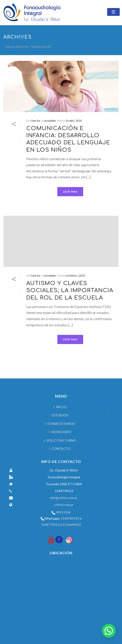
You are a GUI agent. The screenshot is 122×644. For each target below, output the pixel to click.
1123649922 (72, 525)
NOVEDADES (60, 432)
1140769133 (70, 518)
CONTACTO (60, 449)
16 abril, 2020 (74, 121)
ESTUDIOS (60, 415)
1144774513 (50, 525)
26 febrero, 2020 (75, 276)
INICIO (60, 407)
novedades (50, 121)
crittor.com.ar (64, 505)
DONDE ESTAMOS (60, 424)
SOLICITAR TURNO (60, 440)
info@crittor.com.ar (64, 498)
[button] (109, 631)
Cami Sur (36, 121)
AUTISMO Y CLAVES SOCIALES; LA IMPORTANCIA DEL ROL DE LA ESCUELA (70, 290)
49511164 (63, 512)
